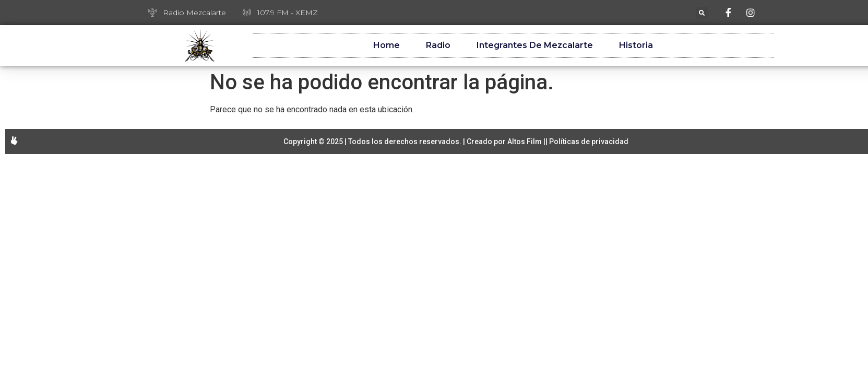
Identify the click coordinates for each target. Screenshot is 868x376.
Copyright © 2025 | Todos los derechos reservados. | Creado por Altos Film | (414, 142)
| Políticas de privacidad (587, 142)
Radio (438, 45)
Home (387, 45)
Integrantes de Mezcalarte (535, 45)
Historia (636, 45)
